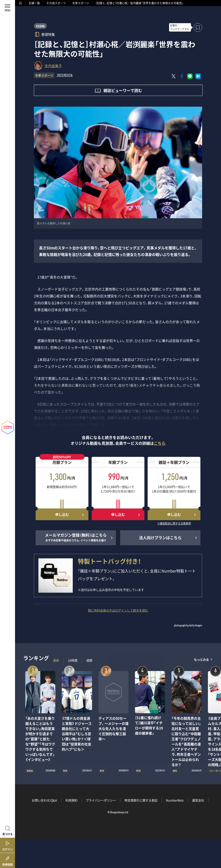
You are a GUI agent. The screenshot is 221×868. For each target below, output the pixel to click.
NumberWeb (175, 800)
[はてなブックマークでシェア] (198, 76)
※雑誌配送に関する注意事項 (174, 524)
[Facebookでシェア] (182, 76)
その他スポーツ (56, 3)
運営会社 (198, 800)
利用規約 (71, 800)
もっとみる (201, 659)
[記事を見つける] (8, 830)
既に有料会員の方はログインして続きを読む (118, 610)
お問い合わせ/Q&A (44, 800)
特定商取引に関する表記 (141, 800)
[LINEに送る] (190, 76)
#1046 (40, 26)
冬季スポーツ (81, 3)
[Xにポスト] (174, 76)
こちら (160, 443)
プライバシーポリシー (101, 800)
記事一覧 (34, 3)
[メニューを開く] (8, 8)
